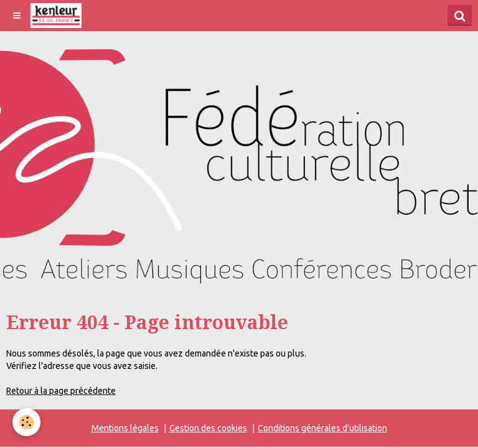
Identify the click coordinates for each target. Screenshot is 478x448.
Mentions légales (125, 428)
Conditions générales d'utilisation (322, 428)
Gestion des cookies (208, 428)
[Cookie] (26, 422)
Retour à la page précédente (61, 391)
